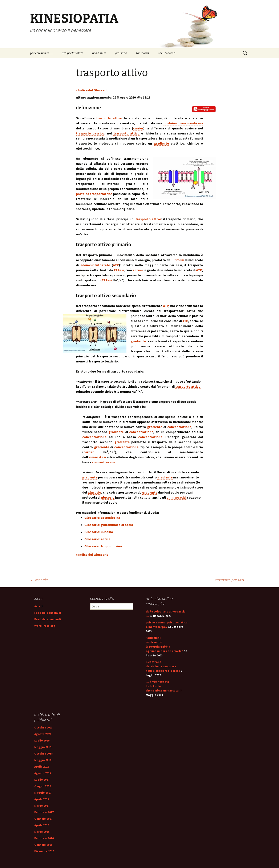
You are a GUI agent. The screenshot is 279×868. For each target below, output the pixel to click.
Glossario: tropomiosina (103, 546)
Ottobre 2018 (43, 753)
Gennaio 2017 (43, 819)
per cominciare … (41, 53)
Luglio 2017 (42, 780)
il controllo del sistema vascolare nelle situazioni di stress (163, 666)
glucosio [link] (94, 492)
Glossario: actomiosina (102, 518)
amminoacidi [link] (177, 497)
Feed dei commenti (48, 619)
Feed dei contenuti (48, 613)
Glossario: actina (97, 539)
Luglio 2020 (42, 740)
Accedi (39, 606)
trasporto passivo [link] (90, 133)
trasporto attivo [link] (109, 118)
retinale (39, 580)
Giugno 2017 (43, 786)
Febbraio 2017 (44, 812)
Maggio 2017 (43, 793)
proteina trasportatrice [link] (94, 194)
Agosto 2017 (43, 773)
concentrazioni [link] (104, 462)
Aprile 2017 (42, 799)
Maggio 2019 (43, 747)
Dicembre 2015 (44, 851)
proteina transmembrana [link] (183, 123)
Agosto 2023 (43, 734)
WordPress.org (45, 626)
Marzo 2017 (42, 806)
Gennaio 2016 (43, 845)
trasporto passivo (232, 580)
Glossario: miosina (99, 532)
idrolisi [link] (179, 260)
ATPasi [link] (119, 270)
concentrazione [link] (179, 427)
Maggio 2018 (43, 760)
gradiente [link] (161, 143)
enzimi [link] (138, 270)
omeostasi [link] (98, 457)
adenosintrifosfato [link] (95, 265)
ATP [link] (116, 265)
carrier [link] (138, 128)
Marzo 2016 (42, 832)
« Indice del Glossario (92, 90)
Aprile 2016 (42, 825)
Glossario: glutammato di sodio (109, 525)
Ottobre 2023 (43, 727)
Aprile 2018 (42, 767)
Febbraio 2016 (44, 838)
